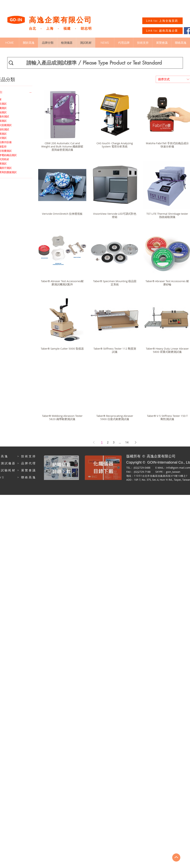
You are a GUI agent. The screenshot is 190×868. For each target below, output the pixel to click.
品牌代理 (29, 463)
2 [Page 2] (108, 442)
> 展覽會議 (27, 470)
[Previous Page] (94, 442)
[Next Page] (136, 442)
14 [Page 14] (127, 442)
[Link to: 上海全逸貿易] (162, 21)
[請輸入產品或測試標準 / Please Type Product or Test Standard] (94, 63)
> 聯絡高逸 (27, 477)
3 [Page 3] (114, 442)
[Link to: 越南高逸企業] (162, 31)
